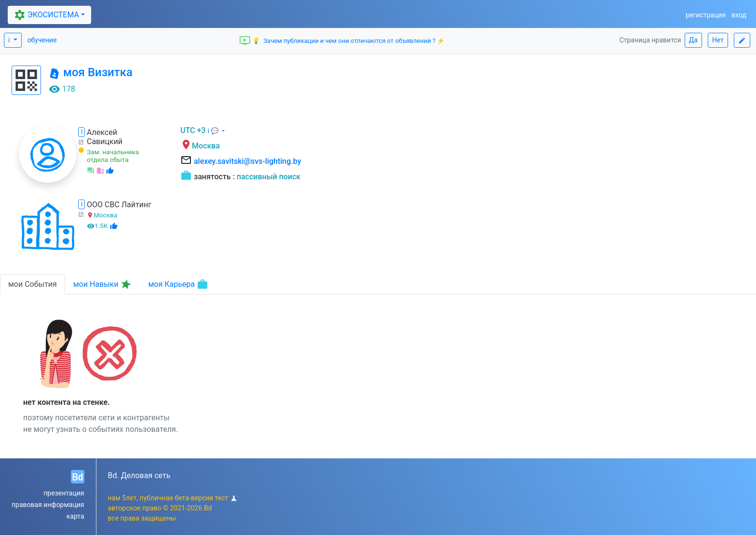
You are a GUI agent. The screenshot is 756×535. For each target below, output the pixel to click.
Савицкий (105, 141)
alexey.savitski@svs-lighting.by (248, 161)
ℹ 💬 (214, 131)
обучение (42, 40)
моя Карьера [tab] (178, 284)
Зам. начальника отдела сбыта (113, 156)
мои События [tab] (33, 284)
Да (693, 40)
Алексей (102, 132)
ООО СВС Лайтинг (119, 205)
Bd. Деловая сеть (139, 475)
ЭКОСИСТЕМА (45, 15)
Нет (718, 40)
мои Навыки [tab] (103, 284)
